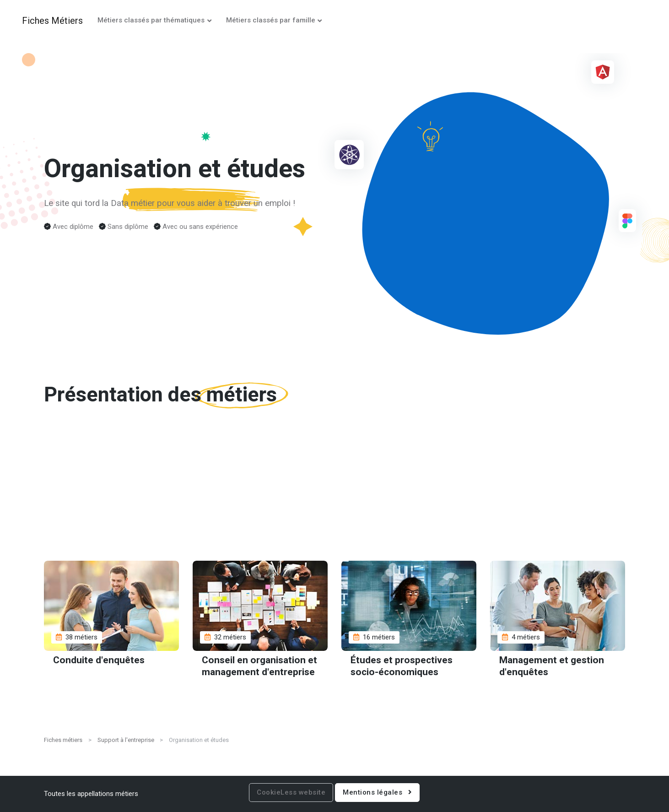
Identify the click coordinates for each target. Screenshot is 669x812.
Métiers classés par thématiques (151, 20)
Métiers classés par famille (271, 20)
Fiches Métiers (52, 21)
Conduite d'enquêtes (99, 660)
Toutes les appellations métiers (91, 794)
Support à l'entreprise (126, 740)
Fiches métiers (63, 740)
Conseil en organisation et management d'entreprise (259, 666)
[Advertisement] (334, 492)
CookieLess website (291, 792)
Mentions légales (377, 792)
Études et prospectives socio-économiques (402, 666)
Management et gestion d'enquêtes (552, 666)
